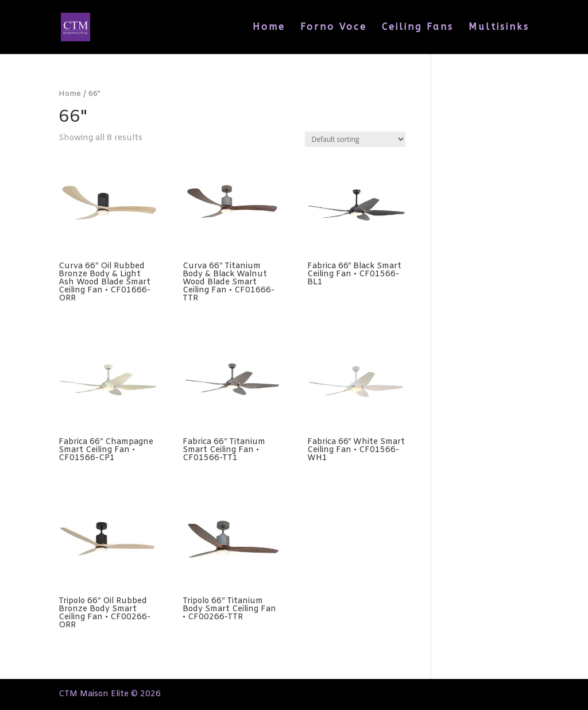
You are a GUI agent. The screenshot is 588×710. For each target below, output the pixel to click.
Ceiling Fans (418, 28)
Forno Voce (334, 28)
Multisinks (499, 28)
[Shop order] (355, 139)
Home (269, 28)
